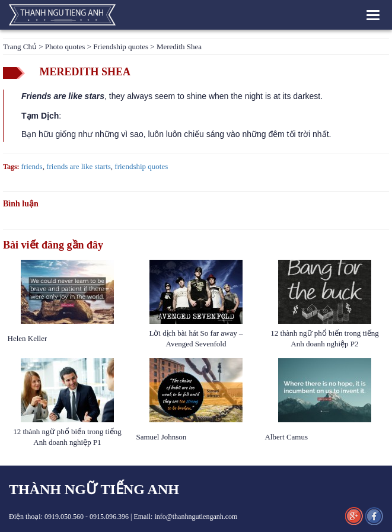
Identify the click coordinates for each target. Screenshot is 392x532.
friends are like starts (79, 166)
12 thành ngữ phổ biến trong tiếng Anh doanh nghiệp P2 (325, 338)
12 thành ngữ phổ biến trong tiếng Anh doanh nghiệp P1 (67, 437)
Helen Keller (28, 338)
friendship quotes (141, 166)
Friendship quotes (121, 47)
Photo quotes (65, 47)
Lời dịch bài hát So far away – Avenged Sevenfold (196, 338)
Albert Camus (286, 437)
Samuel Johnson (162, 437)
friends (32, 166)
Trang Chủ (20, 47)
